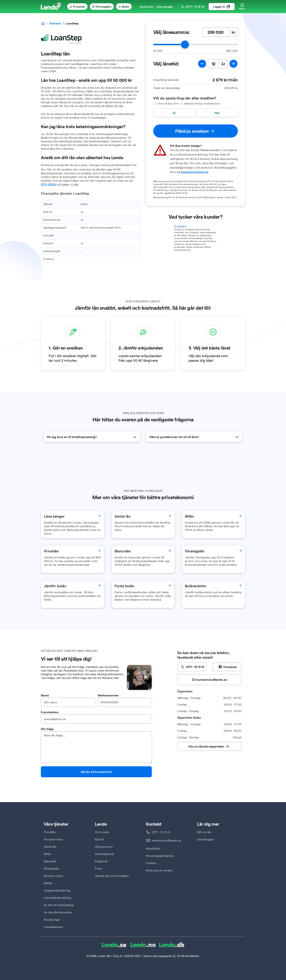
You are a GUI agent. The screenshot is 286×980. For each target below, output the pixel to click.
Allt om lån (204, 832)
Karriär (99, 839)
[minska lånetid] (202, 64)
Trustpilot (180, 226)
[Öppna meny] (242, 7)
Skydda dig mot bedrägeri (112, 876)
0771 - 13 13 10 (161, 832)
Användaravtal (104, 854)
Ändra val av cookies (159, 870)
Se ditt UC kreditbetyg (59, 905)
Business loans (53, 876)
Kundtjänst (153, 848)
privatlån (127, 88)
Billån (47, 854)
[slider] (185, 45)
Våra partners (104, 847)
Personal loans (53, 839)
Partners (55, 23)
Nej (217, 113)
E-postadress (50, 712)
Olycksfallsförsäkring (57, 898)
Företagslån (52, 868)
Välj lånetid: (166, 64)
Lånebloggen (206, 839)
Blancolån (50, 861)
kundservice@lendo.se (167, 840)
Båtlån (48, 883)
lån (43, 169)
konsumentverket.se (195, 172)
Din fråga (47, 729)
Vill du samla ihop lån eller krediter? (185, 98)
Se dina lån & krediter (58, 912)
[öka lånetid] (233, 64)
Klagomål (101, 861)
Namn (45, 695)
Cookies (151, 863)
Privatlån (50, 832)
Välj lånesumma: (171, 32)
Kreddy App (52, 920)
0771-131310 (49, 185)
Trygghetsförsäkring (57, 890)
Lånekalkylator (53, 927)
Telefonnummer (108, 695)
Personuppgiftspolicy (160, 856)
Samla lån (50, 847)
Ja (174, 113)
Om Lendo (102, 832)
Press (98, 868)
